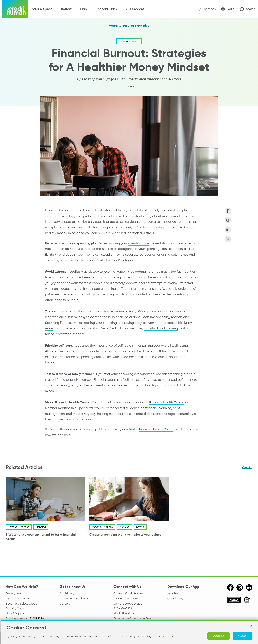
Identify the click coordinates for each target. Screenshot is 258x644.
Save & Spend (42, 9)
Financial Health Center (166, 402)
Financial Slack (106, 9)
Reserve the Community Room (133, 618)
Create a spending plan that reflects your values (125, 534)
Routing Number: (17, 618)
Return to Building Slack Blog (129, 26)
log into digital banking (161, 328)
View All (247, 467)
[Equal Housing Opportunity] (247, 600)
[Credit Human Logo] (15, 9)
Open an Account (17, 598)
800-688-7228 (123, 608)
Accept (219, 636)
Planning (41, 527)
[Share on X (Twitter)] (228, 239)
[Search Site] (247, 9)
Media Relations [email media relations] (124, 613)
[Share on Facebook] (228, 211)
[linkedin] (249, 587)
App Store (174, 593)
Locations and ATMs (127, 598)
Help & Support (16, 613)
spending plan (138, 243)
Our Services (135, 9)
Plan (83, 9)
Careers (65, 604)
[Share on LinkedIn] (228, 230)
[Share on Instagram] (228, 220)
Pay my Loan (14, 593)
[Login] (228, 9)
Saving (140, 527)
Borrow (66, 9)
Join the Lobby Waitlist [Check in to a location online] (128, 604)
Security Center (16, 608)
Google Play (175, 598)
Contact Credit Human (129, 593)
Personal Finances (129, 41)
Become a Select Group (21, 604)
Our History (67, 593)
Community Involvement (76, 598)
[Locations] (206, 9)
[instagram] (240, 587)
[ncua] (234, 600)
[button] (250, 626)
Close (242, 636)
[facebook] (230, 587)
